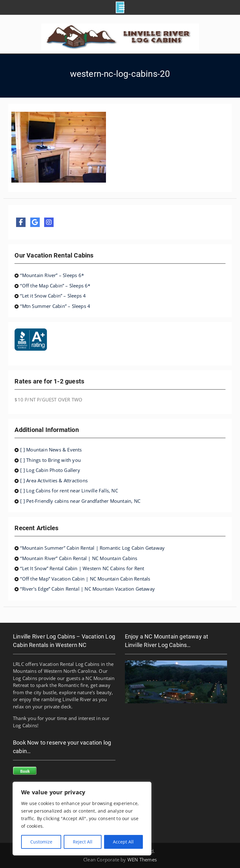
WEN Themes (142, 859)
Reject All (83, 842)
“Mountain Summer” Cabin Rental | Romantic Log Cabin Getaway (92, 548)
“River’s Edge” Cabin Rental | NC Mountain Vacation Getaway (88, 589)
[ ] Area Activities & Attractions (54, 480)
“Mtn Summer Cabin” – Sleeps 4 (55, 306)
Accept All (123, 842)
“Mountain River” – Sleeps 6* (52, 275)
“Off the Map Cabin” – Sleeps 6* (55, 286)
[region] (82, 819)
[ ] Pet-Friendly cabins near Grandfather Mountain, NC (80, 501)
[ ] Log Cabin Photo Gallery (50, 470)
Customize (41, 842)
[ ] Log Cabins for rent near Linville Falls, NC (69, 491)
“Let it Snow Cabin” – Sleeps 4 (53, 296)
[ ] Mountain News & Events (51, 450)
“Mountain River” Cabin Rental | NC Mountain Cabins (79, 558)
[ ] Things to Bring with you (50, 460)
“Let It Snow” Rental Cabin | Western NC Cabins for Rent (82, 568)
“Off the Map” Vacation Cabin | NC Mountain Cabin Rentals (85, 579)
